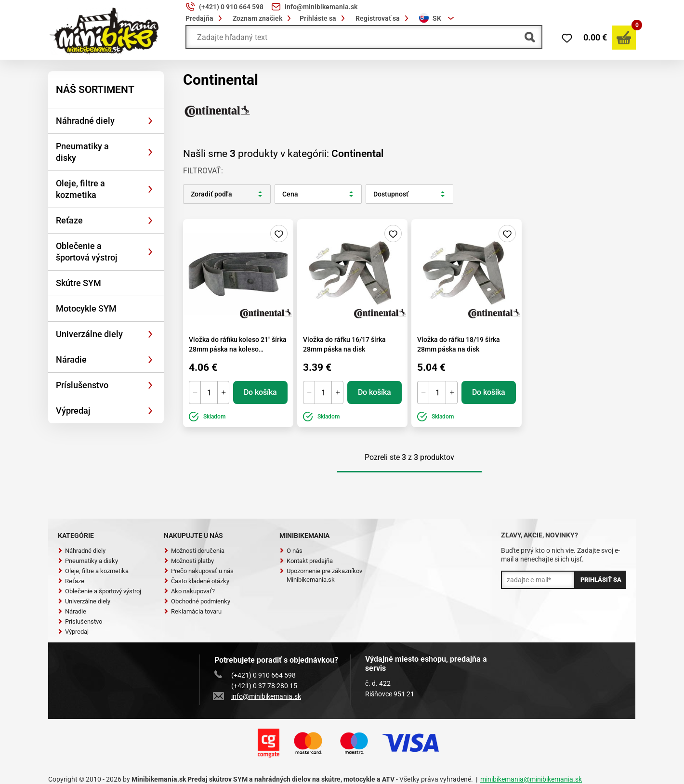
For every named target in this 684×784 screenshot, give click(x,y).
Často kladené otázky (197, 581)
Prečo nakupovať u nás (199, 571)
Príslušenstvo (82, 385)
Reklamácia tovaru (193, 611)
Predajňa (205, 18)
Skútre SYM (79, 283)
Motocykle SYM (86, 308)
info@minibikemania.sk (258, 696)
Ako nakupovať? (189, 591)
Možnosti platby (189, 561)
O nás (291, 551)
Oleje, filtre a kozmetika (80, 189)
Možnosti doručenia (194, 551)
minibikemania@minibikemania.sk (531, 779)
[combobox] (438, 18)
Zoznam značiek (263, 18)
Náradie (71, 359)
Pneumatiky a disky (82, 152)
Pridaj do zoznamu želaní (279, 234)
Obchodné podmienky (197, 601)
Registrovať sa (383, 18)
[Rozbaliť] (150, 121)
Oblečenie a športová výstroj (87, 252)
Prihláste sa (324, 18)
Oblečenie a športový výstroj (99, 591)
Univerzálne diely (89, 334)
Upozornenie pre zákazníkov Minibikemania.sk (321, 575)
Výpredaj (73, 411)
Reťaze (69, 220)
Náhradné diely (85, 121)
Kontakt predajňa (306, 561)
